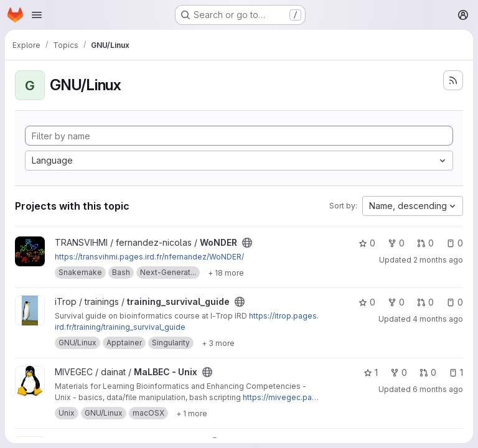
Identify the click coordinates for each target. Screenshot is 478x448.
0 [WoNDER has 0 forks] (396, 243)
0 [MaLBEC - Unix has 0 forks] (399, 372)
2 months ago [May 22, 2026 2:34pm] (438, 260)
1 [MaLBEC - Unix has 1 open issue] (456, 372)
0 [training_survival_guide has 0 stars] (367, 302)
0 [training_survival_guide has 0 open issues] (455, 302)
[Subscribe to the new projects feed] (453, 80)
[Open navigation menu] (37, 15)
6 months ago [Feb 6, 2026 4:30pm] (438, 389)
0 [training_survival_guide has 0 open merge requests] (425, 302)
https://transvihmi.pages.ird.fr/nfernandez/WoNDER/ (149, 257)
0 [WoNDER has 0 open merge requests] (425, 243)
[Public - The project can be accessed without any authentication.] (247, 243)
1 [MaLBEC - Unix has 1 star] (371, 372)
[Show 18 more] (226, 273)
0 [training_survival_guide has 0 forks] (396, 302)
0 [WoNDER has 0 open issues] (455, 243)
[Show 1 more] (192, 413)
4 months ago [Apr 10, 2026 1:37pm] (438, 319)
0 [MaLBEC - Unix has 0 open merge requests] (428, 372)
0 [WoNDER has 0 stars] (367, 243)
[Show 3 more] (218, 343)
